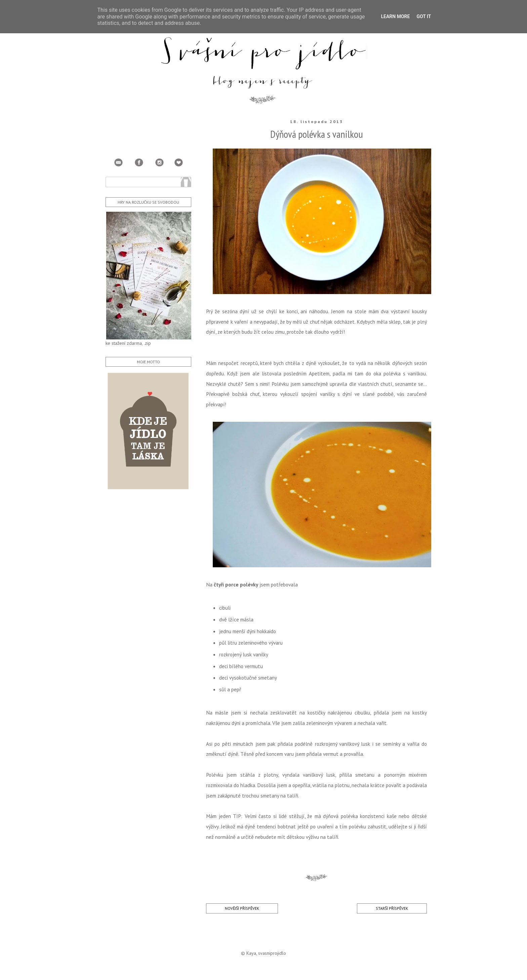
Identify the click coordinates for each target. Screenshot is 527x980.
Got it (424, 16)
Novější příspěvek (242, 908)
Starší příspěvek (392, 908)
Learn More (395, 16)
